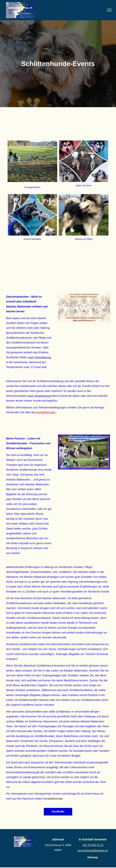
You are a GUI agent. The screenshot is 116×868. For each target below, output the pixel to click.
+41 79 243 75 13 (93, 845)
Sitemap (93, 857)
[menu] (109, 10)
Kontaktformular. (53, 799)
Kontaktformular (46, 412)
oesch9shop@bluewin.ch (93, 851)
